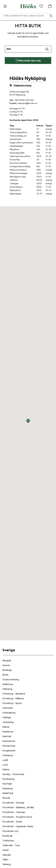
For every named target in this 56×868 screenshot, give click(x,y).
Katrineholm (9, 741)
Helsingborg (9, 713)
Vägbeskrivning (20, 85)
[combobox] (28, 49)
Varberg (6, 864)
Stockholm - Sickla (12, 822)
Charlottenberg (11, 679)
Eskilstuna (8, 684)
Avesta (6, 665)
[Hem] (28, 6)
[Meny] (5, 6)
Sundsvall (7, 836)
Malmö (6, 769)
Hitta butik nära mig (28, 61)
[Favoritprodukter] (41, 6)
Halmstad (8, 708)
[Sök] (28, 16)
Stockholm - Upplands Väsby (18, 826)
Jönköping (8, 722)
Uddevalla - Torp (11, 845)
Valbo (5, 859)
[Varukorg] (50, 6)
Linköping (7, 755)
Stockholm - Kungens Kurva (17, 817)
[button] (28, 421)
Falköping (7, 689)
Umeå (5, 850)
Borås (5, 675)
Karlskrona (8, 732)
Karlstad (7, 736)
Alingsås (7, 661)
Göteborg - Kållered (13, 698)
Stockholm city (10, 831)
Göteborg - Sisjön (12, 703)
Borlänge (7, 670)
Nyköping (7, 788)
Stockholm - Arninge (13, 803)
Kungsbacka (9, 751)
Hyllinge (7, 717)
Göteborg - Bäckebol (14, 694)
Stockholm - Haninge (14, 812)
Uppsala (7, 855)
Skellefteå (8, 793)
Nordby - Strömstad (13, 774)
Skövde (6, 798)
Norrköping (8, 779)
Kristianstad (9, 746)
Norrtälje (7, 784)
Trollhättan (8, 841)
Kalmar (6, 727)
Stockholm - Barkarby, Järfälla (18, 807)
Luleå (5, 760)
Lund (5, 765)
